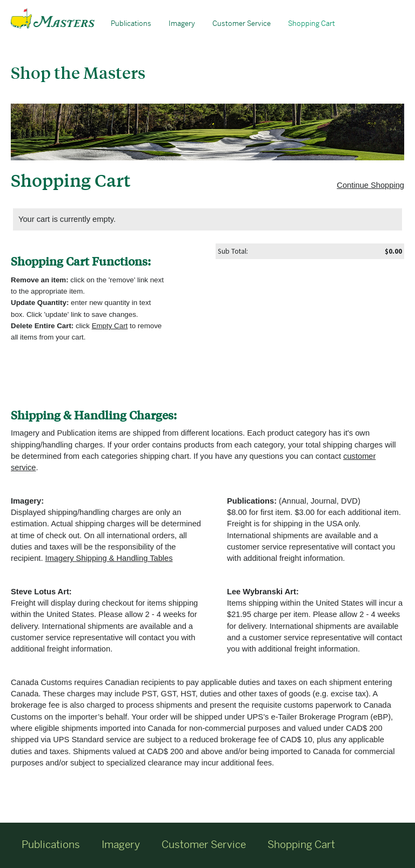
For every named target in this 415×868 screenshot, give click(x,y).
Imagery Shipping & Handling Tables (109, 558)
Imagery (182, 23)
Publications (131, 23)
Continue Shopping (370, 185)
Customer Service (242, 23)
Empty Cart (110, 326)
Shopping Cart (312, 23)
